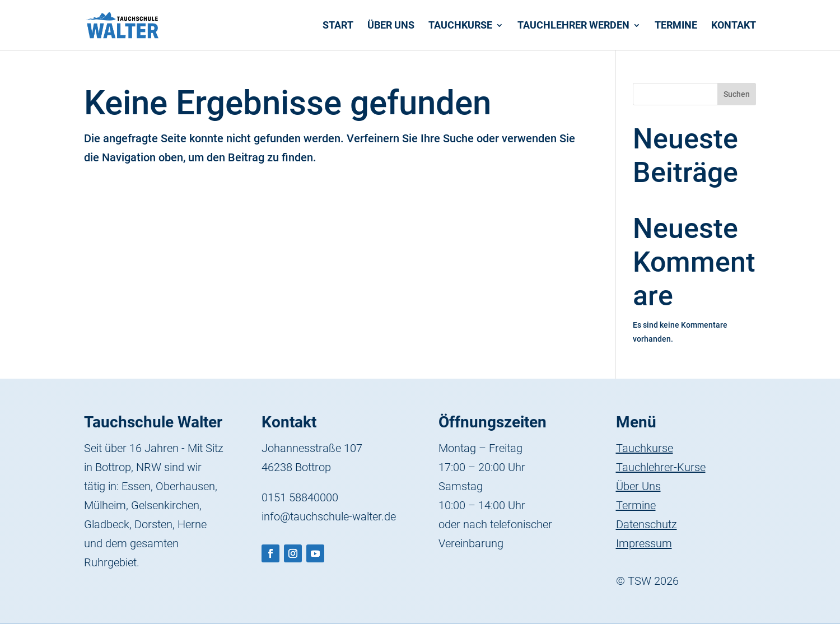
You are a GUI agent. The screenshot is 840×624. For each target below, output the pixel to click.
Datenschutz (647, 524)
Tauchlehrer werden (573, 26)
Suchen (737, 94)
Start (338, 26)
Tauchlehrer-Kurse (661, 467)
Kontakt (734, 26)
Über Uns (638, 486)
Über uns (391, 26)
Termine (676, 26)
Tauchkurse (460, 26)
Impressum (644, 543)
